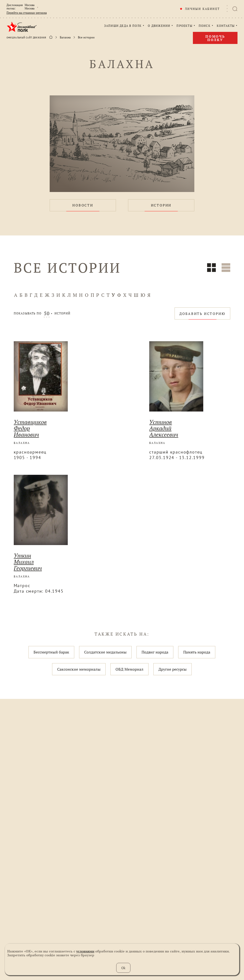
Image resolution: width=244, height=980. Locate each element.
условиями (85, 951)
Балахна (65, 37)
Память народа (197, 652)
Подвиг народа (155, 652)
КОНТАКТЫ (226, 26)
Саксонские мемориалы (79, 669)
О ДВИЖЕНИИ (159, 26)
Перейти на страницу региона (27, 13)
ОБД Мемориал (129, 669)
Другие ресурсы (173, 669)
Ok (123, 968)
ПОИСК (205, 26)
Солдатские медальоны (105, 652)
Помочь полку (215, 38)
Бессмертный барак (51, 652)
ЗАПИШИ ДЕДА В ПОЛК (123, 26)
